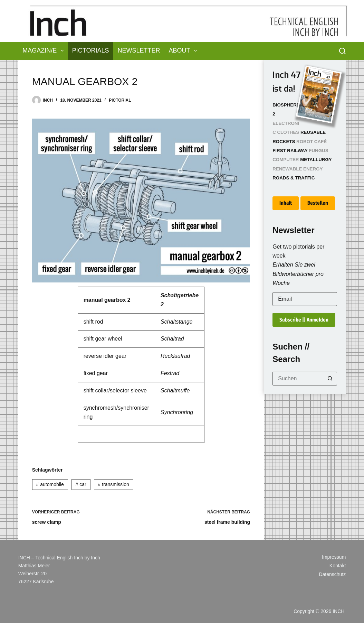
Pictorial (120, 100)
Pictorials (91, 50)
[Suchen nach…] (298, 379)
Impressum (334, 557)
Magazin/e (44, 51)
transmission (113, 484)
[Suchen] (342, 51)
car (81, 484)
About (184, 51)
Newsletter (139, 50)
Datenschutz (332, 574)
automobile (50, 484)
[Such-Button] (330, 379)
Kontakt (338, 566)
